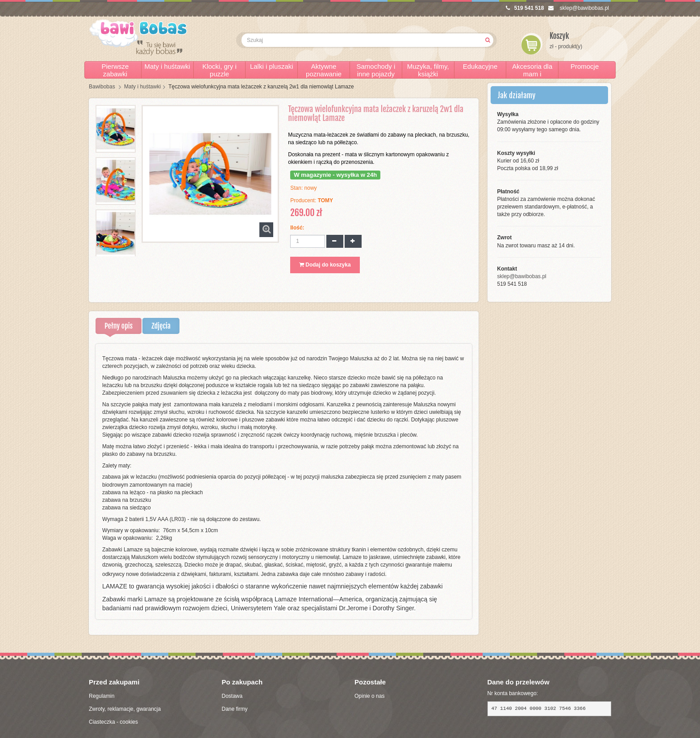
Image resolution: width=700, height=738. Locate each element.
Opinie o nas (369, 696)
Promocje (585, 66)
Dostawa (232, 696)
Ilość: (297, 228)
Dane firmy (235, 709)
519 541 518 (525, 8)
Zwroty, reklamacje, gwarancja (125, 709)
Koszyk (559, 36)
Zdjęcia (161, 326)
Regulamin (102, 696)
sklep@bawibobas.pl (579, 8)
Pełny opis (119, 326)
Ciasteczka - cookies (113, 722)
